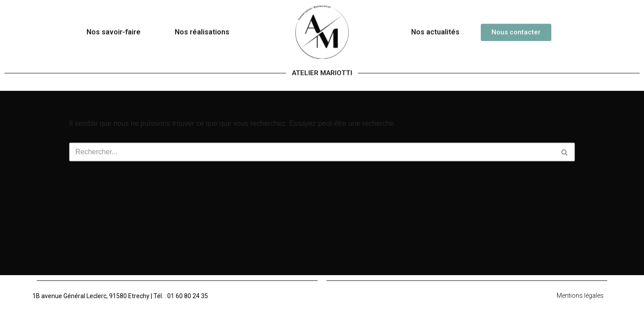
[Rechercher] (312, 152)
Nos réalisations (202, 26)
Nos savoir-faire (114, 26)
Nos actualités (435, 26)
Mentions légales (580, 296)
